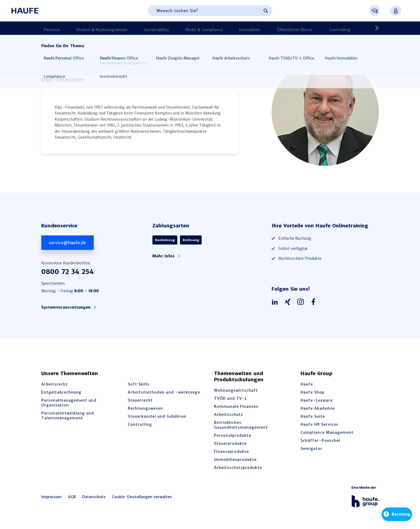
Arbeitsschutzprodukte (238, 468)
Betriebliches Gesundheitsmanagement (241, 425)
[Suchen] (266, 11)
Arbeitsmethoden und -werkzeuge (164, 392)
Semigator (312, 449)
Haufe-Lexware (317, 400)
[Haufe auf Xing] (289, 302)
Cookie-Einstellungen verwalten (142, 497)
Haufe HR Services (319, 424)
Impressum (51, 497)
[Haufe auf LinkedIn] (276, 302)
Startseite (50, 47)
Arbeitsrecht (55, 384)
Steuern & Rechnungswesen (91, 28)
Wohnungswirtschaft (236, 390)
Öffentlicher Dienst (250, 28)
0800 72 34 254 (67, 272)
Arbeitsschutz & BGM (325, 28)
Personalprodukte (233, 435)
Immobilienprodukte (235, 460)
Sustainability (137, 28)
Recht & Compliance (176, 28)
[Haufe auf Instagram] (302, 302)
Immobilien (213, 28)
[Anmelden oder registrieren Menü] (396, 11)
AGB (72, 497)
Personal (49, 28)
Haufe (307, 384)
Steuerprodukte (230, 443)
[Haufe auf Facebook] (315, 302)
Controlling (286, 28)
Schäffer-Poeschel (320, 441)
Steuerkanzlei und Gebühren (157, 416)
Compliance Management (327, 432)
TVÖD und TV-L (230, 398)
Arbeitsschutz (228, 415)
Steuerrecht (140, 400)
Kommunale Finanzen (236, 406)
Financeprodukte (231, 452)
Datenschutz (94, 497)
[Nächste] (375, 28)
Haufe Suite (313, 416)
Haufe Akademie (318, 408)
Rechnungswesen (145, 408)
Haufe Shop (312, 392)
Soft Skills (139, 384)
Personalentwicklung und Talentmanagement (68, 416)
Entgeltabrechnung (61, 392)
